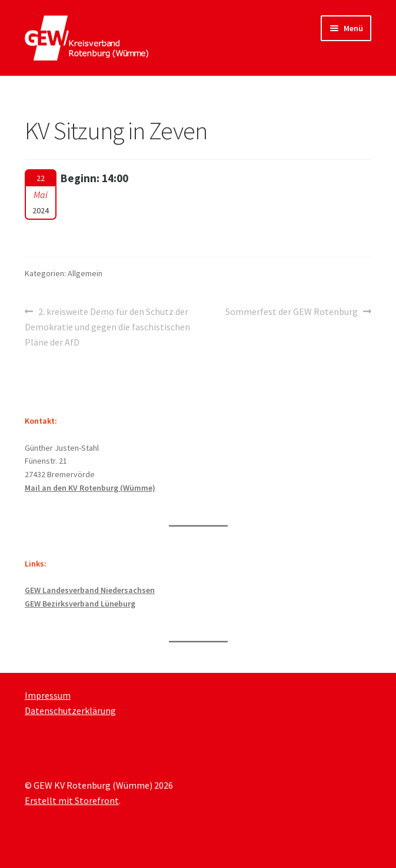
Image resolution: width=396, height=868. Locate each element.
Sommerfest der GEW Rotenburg (292, 312)
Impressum (48, 695)
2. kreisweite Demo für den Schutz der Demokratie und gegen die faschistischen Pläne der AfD (107, 326)
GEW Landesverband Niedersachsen (90, 590)
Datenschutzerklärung (70, 711)
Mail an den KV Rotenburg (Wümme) (90, 488)
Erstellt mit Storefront (72, 800)
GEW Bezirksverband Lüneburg (80, 604)
